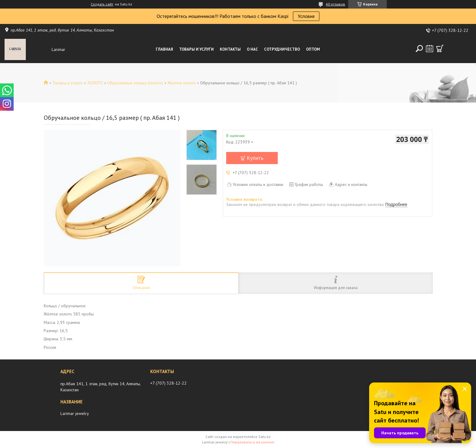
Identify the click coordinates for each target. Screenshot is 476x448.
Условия (306, 16)
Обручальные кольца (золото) (135, 83)
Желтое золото (182, 83)
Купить (255, 158)
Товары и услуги (196, 49)
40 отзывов (335, 4)
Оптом (313, 49)
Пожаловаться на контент (252, 442)
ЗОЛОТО (95, 83)
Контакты (230, 49)
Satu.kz (264, 437)
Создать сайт (102, 4)
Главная (164, 49)
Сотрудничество (282, 49)
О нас (252, 49)
